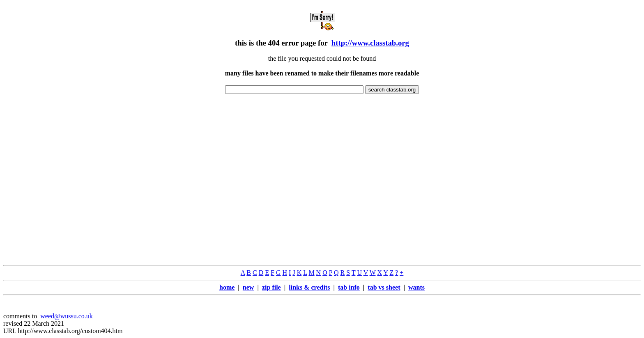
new (248, 287)
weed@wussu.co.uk (67, 316)
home (227, 287)
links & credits (309, 287)
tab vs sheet (384, 287)
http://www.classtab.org (370, 43)
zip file (271, 287)
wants (416, 287)
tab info (349, 287)
